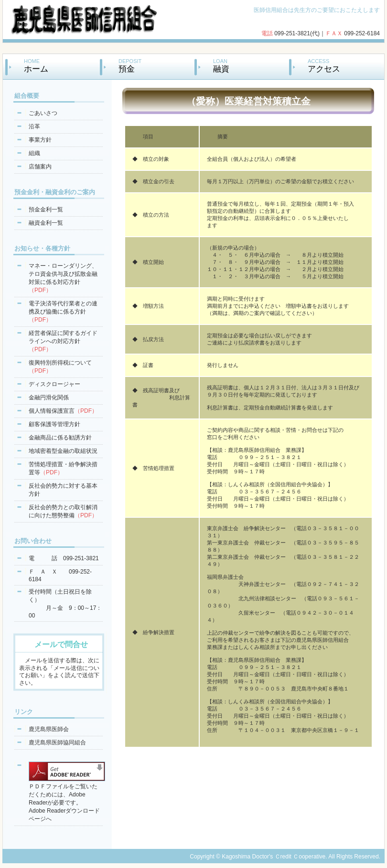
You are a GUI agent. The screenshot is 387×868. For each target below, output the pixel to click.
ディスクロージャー (54, 384)
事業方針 (40, 140)
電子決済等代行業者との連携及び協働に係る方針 (63, 312)
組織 (34, 153)
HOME (36, 66)
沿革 (34, 126)
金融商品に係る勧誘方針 (60, 438)
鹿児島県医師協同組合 (57, 743)
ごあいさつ (43, 113)
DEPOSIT (130, 66)
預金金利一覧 (46, 209)
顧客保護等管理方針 (54, 424)
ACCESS (324, 66)
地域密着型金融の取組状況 (63, 451)
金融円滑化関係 (49, 397)
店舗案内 (40, 167)
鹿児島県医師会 (49, 729)
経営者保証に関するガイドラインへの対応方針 (63, 341)
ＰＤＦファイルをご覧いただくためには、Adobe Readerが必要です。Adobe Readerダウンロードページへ (67, 799)
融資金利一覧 (46, 223)
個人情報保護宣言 (63, 411)
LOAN (221, 66)
